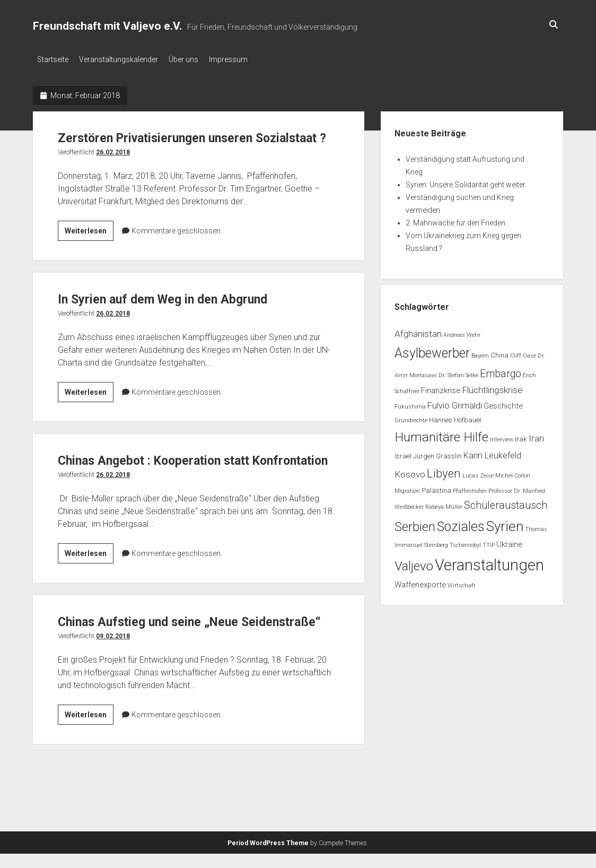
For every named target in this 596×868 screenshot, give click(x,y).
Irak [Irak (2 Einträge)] (521, 436)
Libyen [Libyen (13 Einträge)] (444, 470)
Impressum (244, 59)
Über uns (194, 59)
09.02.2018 (113, 693)
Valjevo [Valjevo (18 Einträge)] (414, 563)
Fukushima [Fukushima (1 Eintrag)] (410, 403)
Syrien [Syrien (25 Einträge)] (505, 523)
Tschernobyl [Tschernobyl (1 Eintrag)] (465, 542)
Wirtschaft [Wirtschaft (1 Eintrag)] (462, 582)
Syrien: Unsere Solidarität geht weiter (466, 181)
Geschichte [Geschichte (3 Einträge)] (503, 403)
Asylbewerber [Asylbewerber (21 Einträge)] (432, 350)
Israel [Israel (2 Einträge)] (403, 453)
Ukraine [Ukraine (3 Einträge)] (509, 541)
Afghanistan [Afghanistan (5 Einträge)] (418, 331)
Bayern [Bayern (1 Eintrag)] (480, 353)
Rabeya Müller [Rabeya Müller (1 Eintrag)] (444, 504)
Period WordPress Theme (268, 857)
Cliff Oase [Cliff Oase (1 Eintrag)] (523, 353)
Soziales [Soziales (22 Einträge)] (461, 523)
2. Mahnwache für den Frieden (455, 220)
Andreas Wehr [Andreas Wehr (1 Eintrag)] (462, 332)
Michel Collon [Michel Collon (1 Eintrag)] (513, 472)
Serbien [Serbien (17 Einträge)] (415, 524)
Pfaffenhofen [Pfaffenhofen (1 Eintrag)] (470, 488)
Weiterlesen (89, 249)
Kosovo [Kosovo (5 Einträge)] (410, 471)
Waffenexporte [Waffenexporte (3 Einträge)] (420, 581)
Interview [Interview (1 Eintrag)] (502, 436)
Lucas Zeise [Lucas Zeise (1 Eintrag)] (478, 472)
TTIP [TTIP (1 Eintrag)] (489, 542)
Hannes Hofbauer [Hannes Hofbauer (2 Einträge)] (455, 417)
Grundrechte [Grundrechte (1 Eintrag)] (411, 417)
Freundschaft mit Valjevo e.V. (107, 26)
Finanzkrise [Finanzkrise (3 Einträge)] (441, 387)
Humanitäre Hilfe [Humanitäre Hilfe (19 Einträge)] (441, 434)
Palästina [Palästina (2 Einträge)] (436, 487)
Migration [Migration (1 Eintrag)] (407, 488)
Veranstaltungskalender (124, 59)
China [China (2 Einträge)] (499, 352)
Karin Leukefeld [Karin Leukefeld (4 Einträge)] (492, 452)
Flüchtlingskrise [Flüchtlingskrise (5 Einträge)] (492, 387)
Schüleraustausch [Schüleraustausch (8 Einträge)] (506, 502)
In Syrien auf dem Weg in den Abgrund (185, 315)
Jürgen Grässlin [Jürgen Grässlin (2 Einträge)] (437, 453)
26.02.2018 (113, 169)
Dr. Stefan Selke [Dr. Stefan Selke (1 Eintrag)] (458, 372)
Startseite (53, 59)
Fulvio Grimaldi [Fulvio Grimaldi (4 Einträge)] (455, 402)
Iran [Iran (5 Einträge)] (536, 435)
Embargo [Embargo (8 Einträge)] (501, 371)
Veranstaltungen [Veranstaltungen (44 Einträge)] (489, 562)
